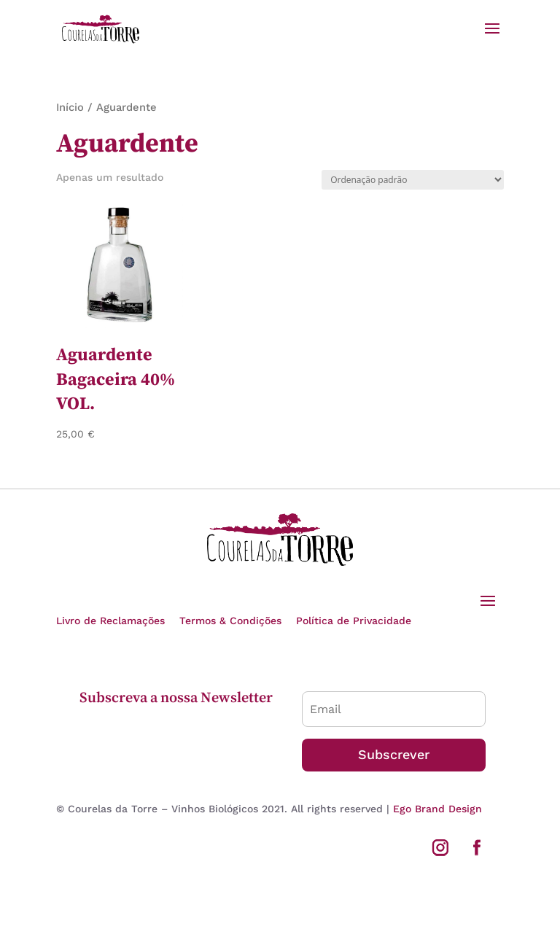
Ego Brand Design (437, 809)
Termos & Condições (230, 621)
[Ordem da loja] (413, 180)
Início (70, 107)
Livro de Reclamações (110, 621)
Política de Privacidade (354, 621)
